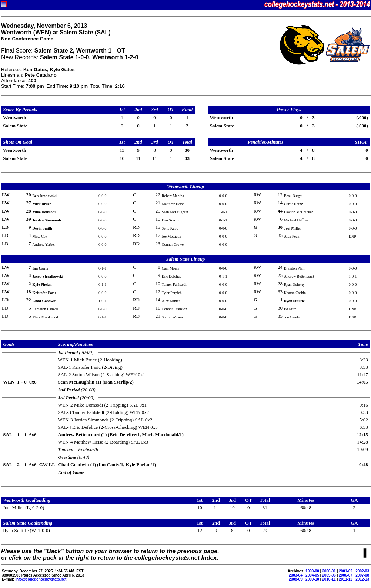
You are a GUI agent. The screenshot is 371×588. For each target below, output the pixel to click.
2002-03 (362, 571)
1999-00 (312, 571)
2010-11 (329, 579)
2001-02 (346, 571)
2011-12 (346, 579)
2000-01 (329, 571)
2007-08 (362, 575)
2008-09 (296, 579)
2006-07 (346, 575)
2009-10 (312, 579)
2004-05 (312, 575)
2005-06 (329, 575)
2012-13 (362, 579)
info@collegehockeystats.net (41, 579)
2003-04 (296, 575)
